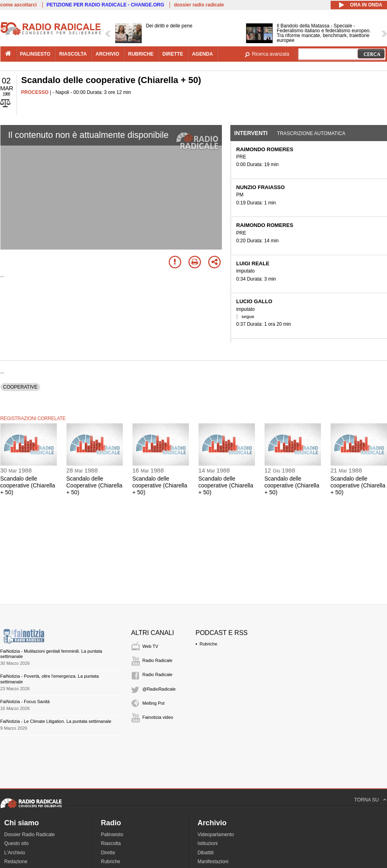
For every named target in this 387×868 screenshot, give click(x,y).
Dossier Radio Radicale (30, 835)
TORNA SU (366, 800)
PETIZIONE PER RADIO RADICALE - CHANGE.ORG (106, 5)
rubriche (141, 54)
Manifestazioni (213, 862)
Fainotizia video (158, 717)
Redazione (16, 862)
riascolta (73, 54)
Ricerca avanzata (271, 54)
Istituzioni (208, 843)
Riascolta (111, 843)
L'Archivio (15, 853)
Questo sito (17, 843)
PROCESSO (35, 92)
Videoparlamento (216, 835)
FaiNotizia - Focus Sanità (25, 701)
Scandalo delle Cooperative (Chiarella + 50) (94, 485)
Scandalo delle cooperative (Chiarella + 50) (28, 485)
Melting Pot (154, 703)
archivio (107, 54)
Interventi (251, 133)
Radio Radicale (158, 660)
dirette (173, 54)
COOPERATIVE (21, 387)
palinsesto (35, 54)
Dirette (108, 853)
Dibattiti (206, 853)
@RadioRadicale (159, 689)
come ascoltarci (19, 5)
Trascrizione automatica (311, 133)
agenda (203, 54)
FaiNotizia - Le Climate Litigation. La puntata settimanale (56, 721)
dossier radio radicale (199, 5)
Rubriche (209, 644)
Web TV (150, 646)
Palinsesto (112, 835)
